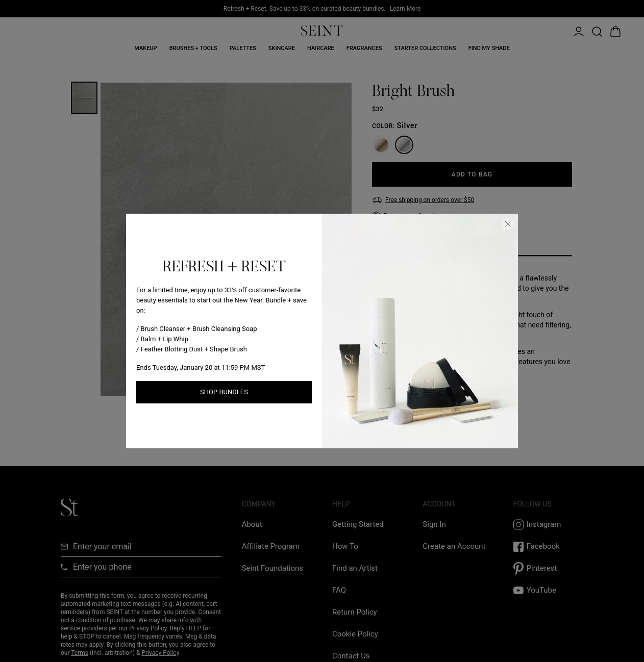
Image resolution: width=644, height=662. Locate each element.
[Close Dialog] (508, 224)
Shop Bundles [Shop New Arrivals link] (224, 392)
